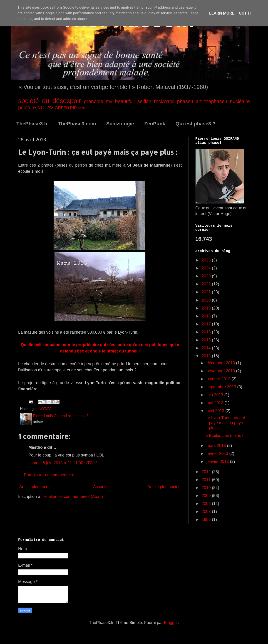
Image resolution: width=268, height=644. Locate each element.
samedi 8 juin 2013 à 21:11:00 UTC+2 (63, 463)
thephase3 (216, 101)
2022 (207, 284)
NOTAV (45, 108)
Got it (245, 13)
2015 (207, 340)
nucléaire (240, 101)
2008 (207, 504)
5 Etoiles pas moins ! (224, 436)
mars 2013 (217, 446)
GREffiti (62, 108)
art (199, 101)
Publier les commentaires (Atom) (73, 497)
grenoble (94, 101)
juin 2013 (215, 395)
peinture (27, 108)
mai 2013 (215, 403)
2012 (207, 472)
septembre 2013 (222, 387)
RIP (73, 108)
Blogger (171, 623)
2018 (207, 316)
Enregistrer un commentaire (49, 475)
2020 (207, 300)
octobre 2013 (219, 379)
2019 (207, 308)
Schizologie (120, 124)
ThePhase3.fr (32, 124)
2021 (207, 292)
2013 (207, 356)
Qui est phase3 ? (196, 124)
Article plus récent (36, 487)
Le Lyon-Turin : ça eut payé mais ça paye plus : (225, 423)
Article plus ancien (164, 487)
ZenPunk (155, 124)
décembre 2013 (221, 363)
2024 (207, 268)
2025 (207, 260)
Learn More (222, 13)
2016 (207, 332)
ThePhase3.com (77, 124)
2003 (207, 512)
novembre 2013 (221, 371)
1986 (207, 520)
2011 (207, 480)
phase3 (185, 101)
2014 (207, 348)
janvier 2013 (218, 461)
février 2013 (218, 454)
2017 (207, 324)
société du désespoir (50, 101)
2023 (207, 276)
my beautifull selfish (129, 101)
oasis (82, 108)
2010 (207, 488)
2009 (207, 496)
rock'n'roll (164, 101)
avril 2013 (216, 411)
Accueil (99, 487)
